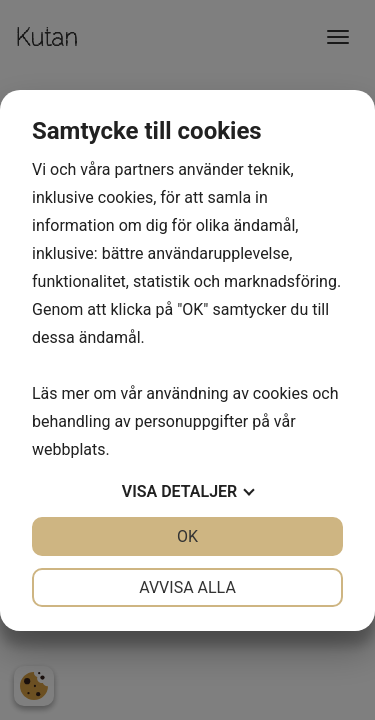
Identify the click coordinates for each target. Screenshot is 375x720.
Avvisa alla (187, 587)
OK (187, 536)
